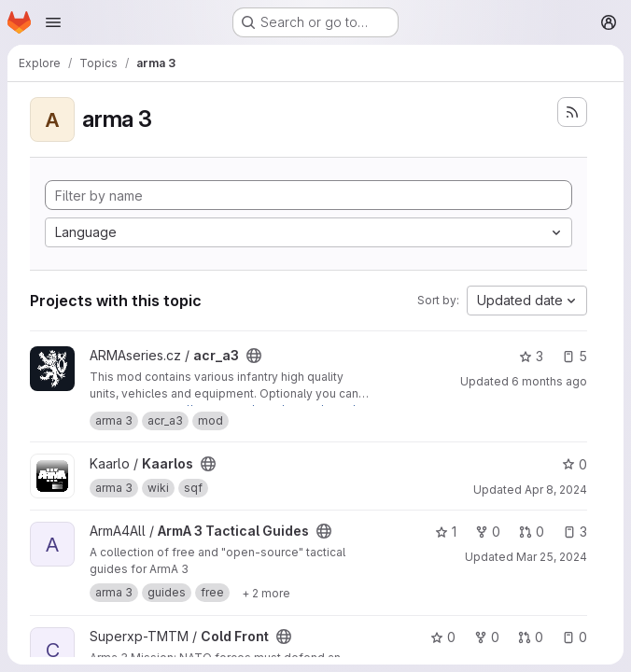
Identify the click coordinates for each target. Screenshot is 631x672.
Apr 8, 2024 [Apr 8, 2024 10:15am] (556, 490)
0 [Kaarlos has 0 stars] (575, 464)
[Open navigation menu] (53, 22)
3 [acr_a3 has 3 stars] (531, 356)
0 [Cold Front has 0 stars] (443, 637)
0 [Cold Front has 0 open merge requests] (531, 637)
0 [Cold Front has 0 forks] (487, 637)
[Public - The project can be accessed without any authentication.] (254, 356)
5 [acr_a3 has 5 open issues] (575, 356)
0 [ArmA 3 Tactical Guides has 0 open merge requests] (532, 532)
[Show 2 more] (266, 593)
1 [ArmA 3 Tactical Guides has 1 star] (446, 532)
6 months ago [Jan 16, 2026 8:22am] (549, 381)
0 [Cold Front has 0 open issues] (575, 637)
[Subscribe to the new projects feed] (572, 112)
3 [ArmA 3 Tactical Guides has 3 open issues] (575, 532)
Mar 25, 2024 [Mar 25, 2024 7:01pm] (552, 557)
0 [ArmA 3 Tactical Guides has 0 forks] (488, 532)
